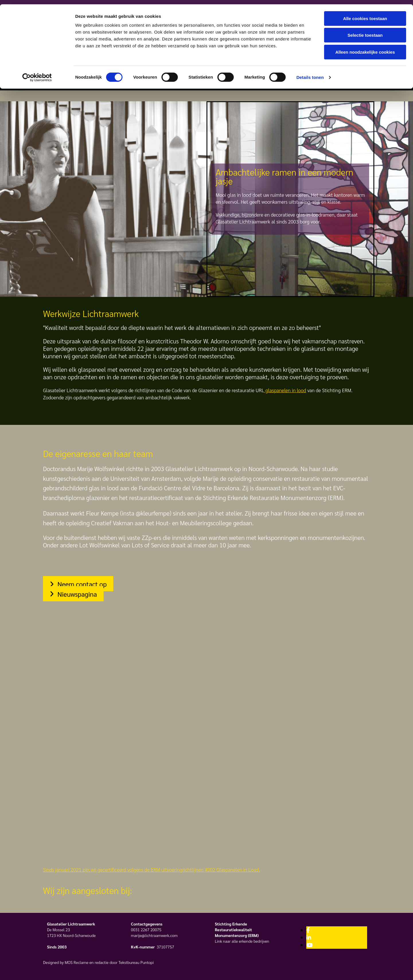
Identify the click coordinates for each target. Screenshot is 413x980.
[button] (78, 584)
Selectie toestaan (365, 31)
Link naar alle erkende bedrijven (242, 941)
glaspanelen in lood (285, 390)
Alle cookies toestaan (365, 14)
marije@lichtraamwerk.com (154, 935)
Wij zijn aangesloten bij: (87, 890)
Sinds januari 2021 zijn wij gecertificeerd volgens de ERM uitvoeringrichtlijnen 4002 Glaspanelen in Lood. (151, 870)
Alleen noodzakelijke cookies (365, 48)
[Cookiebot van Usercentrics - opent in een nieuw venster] (37, 73)
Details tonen (310, 73)
